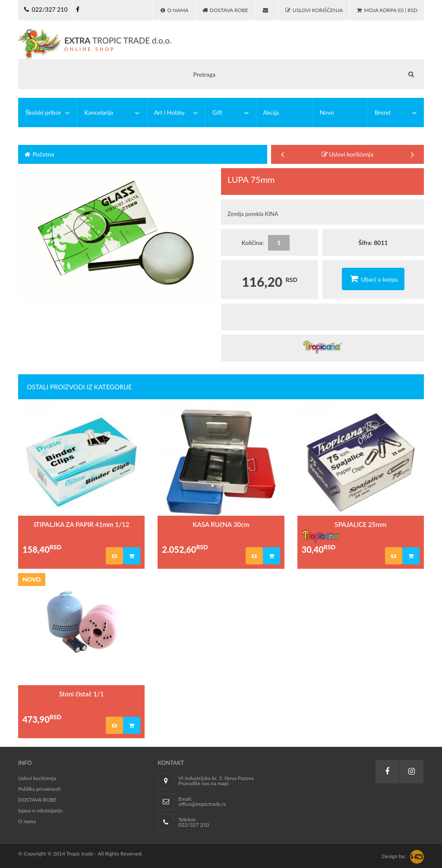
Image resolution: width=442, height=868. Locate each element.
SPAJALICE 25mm (360, 524)
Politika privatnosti (39, 789)
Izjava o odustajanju (40, 810)
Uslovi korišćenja (347, 154)
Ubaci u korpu (373, 279)
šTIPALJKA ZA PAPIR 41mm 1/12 (82, 524)
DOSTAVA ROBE (37, 800)
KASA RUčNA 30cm (221, 524)
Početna (39, 154)
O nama (27, 821)
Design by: (394, 856)
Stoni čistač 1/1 (81, 694)
